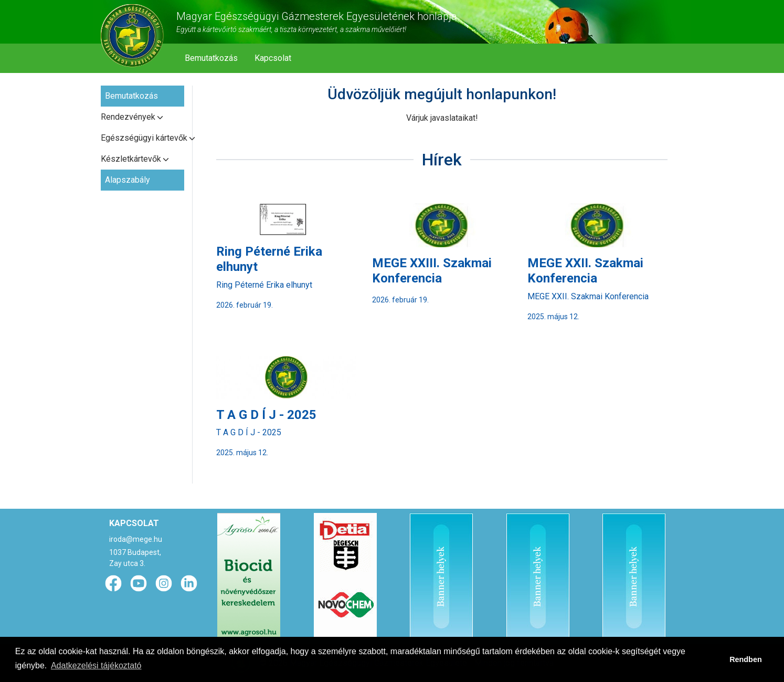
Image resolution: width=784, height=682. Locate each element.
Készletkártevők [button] (131, 159)
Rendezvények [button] (128, 117)
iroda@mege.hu (136, 539)
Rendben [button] (746, 659)
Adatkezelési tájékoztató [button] (96, 665)
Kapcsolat (273, 58)
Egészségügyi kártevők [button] (142, 138)
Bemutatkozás (211, 58)
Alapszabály (128, 180)
